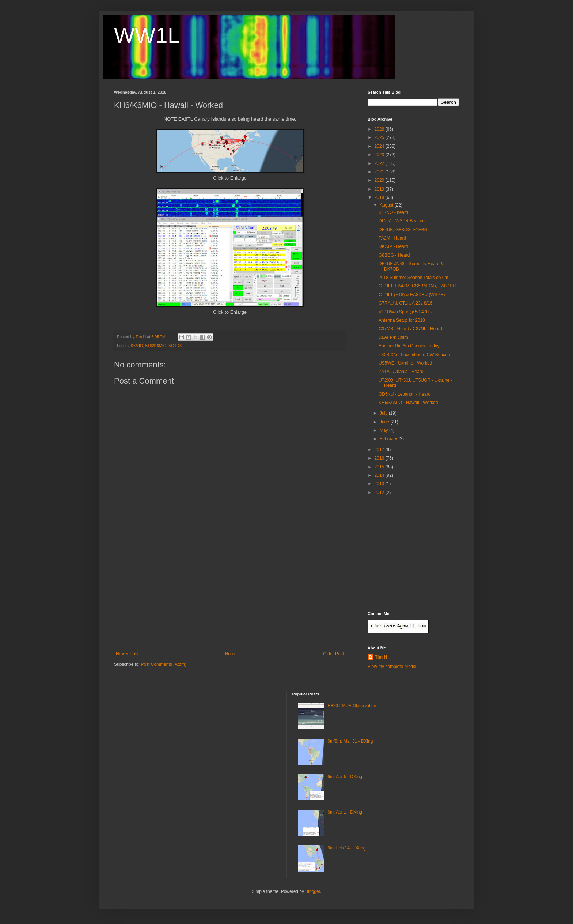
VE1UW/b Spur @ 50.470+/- (406, 312)
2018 (380, 197)
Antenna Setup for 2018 (402, 320)
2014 (380, 475)
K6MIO (137, 346)
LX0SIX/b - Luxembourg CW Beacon (414, 355)
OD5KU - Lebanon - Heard (405, 394)
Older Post (333, 654)
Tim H (381, 657)
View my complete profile (392, 667)
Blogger (313, 891)
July (384, 413)
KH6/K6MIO (156, 346)
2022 (380, 163)
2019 (380, 189)
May (384, 430)
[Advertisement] (230, 596)
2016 (380, 458)
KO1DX (175, 346)
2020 (380, 180)
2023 (380, 155)
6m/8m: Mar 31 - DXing (350, 741)
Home (231, 654)
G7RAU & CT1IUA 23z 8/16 (405, 303)
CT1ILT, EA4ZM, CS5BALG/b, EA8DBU (417, 286)
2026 (380, 129)
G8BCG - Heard (394, 255)
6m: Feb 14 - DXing (346, 848)
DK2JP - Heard (393, 246)
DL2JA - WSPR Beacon (402, 221)
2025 (380, 137)
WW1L (147, 35)
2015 (380, 467)
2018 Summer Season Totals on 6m (413, 278)
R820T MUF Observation (352, 706)
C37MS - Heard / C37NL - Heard (410, 329)
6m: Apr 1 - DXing (345, 812)
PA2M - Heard (392, 238)
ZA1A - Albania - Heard (401, 372)
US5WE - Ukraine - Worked (405, 363)
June (385, 422)
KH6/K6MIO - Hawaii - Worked (408, 403)
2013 (380, 484)
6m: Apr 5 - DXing (345, 777)
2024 (380, 146)
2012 (380, 493)
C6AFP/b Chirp (393, 337)
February (389, 439)
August (387, 205)
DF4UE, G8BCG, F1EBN (403, 230)
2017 (380, 450)
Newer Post (127, 654)
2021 (380, 172)
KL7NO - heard (393, 212)
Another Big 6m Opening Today (409, 346)
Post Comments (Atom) (164, 664)
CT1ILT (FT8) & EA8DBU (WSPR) (412, 295)
